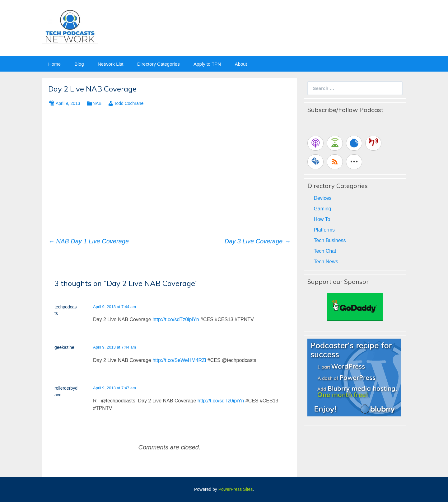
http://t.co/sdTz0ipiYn (176, 319)
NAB (97, 103)
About (241, 64)
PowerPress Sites (236, 489)
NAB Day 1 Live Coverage (89, 241)
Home (54, 64)
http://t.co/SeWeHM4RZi (179, 360)
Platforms (324, 230)
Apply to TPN (207, 64)
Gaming (322, 209)
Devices (322, 198)
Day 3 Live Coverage (258, 241)
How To (322, 219)
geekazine (64, 347)
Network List (111, 64)
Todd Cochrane (129, 103)
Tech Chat (325, 251)
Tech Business (330, 240)
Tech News (326, 262)
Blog (79, 64)
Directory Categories (159, 64)
